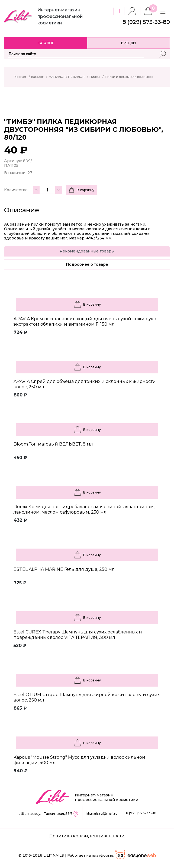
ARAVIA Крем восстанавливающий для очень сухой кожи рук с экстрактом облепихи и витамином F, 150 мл (85, 321)
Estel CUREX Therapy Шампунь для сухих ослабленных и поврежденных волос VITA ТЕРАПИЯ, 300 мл (78, 635)
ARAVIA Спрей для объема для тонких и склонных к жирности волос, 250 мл (85, 384)
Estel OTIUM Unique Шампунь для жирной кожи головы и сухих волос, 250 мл (87, 697)
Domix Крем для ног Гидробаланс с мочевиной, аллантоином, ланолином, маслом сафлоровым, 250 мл (84, 509)
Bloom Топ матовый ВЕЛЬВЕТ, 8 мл (53, 444)
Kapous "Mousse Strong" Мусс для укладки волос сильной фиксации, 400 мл (79, 760)
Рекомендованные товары (87, 251)
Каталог (46, 43)
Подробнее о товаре (87, 264)
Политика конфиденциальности (87, 836)
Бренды (129, 43)
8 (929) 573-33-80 (141, 813)
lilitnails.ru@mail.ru (102, 813)
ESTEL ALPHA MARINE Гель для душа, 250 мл (64, 569)
